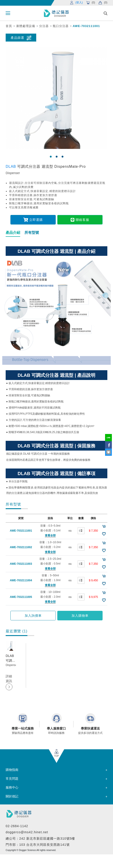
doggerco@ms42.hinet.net (27, 832)
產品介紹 (13, 233)
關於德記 (12, 796)
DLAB (11, 166)
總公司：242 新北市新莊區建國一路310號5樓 (40, 838)
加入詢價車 (33, 616)
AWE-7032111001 (86, 26)
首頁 (9, 26)
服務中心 (12, 787)
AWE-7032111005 (21, 597)
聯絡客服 (80, 220)
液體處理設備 (26, 26)
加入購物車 (80, 616)
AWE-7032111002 (21, 547)
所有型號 (32, 233)
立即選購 (33, 220)
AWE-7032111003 (21, 564)
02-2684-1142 (17, 826)
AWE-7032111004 (21, 580)
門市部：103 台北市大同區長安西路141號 (38, 845)
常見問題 (12, 779)
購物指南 (12, 770)
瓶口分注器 (61, 26)
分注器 (44, 26)
